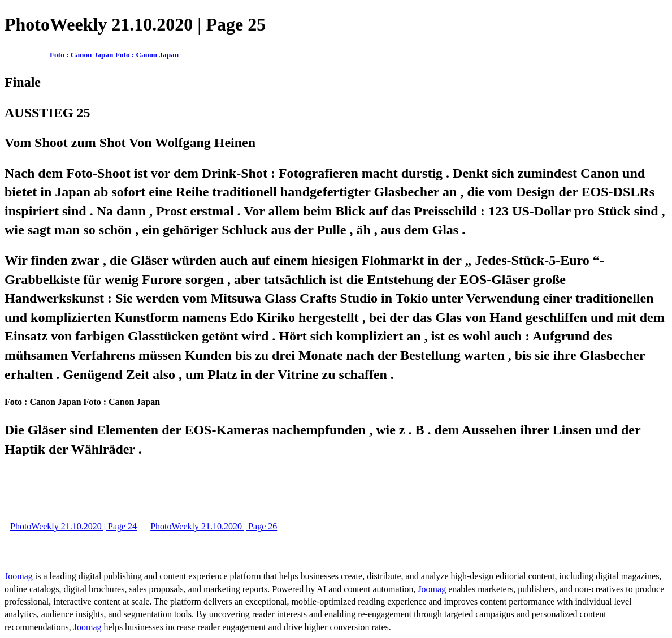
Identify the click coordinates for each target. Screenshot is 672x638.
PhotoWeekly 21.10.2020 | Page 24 (73, 526)
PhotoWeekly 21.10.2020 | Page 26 (214, 526)
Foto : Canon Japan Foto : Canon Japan (114, 55)
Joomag (20, 576)
